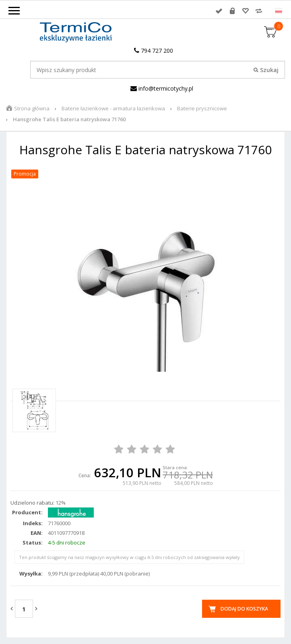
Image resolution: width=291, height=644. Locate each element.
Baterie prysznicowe (202, 108)
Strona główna (32, 108)
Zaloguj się (219, 11)
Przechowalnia (246, 11)
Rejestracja (232, 11)
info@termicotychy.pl (162, 88)
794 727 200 (154, 51)
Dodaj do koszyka (244, 609)
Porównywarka (259, 11)
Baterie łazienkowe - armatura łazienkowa (113, 108)
